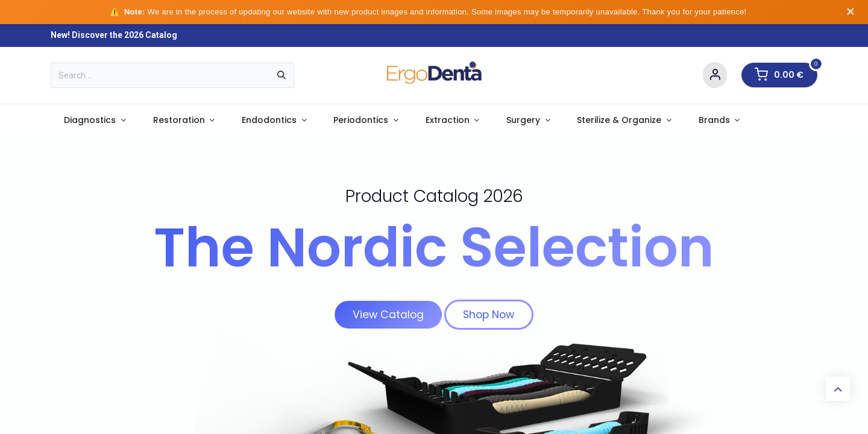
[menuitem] (95, 120)
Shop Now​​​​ (489, 315)
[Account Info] (715, 75)
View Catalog (388, 315)
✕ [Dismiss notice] (850, 12)
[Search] (281, 75)
